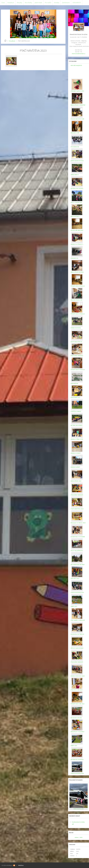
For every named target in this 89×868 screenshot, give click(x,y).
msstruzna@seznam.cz (79, 54)
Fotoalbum (11, 3)
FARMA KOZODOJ (76, 328)
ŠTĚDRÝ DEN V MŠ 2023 (78, 704)
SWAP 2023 (74, 606)
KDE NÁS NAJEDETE (76, 65)
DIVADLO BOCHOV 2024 (78, 676)
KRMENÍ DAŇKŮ (75, 467)
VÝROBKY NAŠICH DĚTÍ (77, 91)
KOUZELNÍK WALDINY (77, 230)
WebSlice (21, 865)
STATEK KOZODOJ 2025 (77, 773)
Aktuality (19, 3)
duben (77, 837)
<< (71, 837)
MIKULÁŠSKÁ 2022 (76, 481)
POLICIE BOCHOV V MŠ (77, 119)
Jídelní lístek (38, 3)
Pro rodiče (48, 3)
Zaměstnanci (66, 3)
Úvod (3, 3)
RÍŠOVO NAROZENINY (77, 648)
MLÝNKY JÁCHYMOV (77, 425)
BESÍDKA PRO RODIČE (77, 189)
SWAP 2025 (74, 746)
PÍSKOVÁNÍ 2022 (75, 397)
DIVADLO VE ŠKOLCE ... (77, 244)
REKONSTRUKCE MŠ (77, 300)
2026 (81, 837)
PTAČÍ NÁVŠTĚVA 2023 (77, 509)
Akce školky (28, 3)
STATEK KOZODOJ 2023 (77, 592)
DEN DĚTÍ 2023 (75, 578)
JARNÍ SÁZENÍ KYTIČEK (77, 161)
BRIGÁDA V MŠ (75, 133)
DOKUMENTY (77, 3)
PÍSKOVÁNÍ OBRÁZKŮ (77, 356)
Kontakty (57, 3)
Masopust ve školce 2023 (78, 523)
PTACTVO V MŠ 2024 (77, 690)
